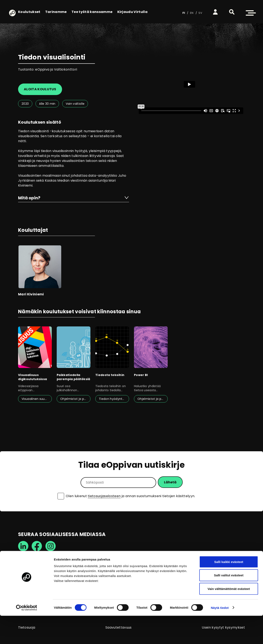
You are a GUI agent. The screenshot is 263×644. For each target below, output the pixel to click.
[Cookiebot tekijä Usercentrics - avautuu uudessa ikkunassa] (27, 636)
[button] (232, 12)
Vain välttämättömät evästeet (229, 617)
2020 (25, 104)
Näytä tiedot (220, 636)
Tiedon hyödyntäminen (114, 399)
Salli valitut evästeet (229, 604)
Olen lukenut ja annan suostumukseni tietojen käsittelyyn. (130, 496)
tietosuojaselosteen (104, 496)
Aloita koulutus (40, 89)
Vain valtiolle (75, 104)
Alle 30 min (47, 104)
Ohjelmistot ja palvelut (75, 399)
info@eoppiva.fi (31, 579)
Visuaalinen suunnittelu (37, 399)
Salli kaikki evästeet (229, 590)
